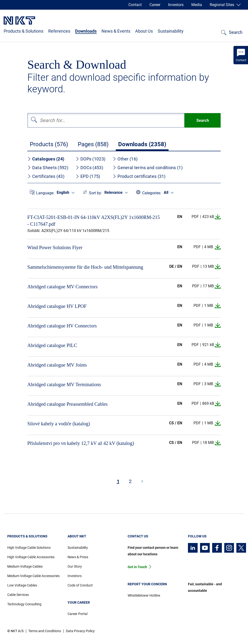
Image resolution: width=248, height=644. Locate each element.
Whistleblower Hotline (144, 595)
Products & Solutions (23, 31)
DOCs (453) (89, 168)
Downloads (86, 31)
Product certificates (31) (139, 176)
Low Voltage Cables (22, 585)
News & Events (116, 31)
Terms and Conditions (45, 631)
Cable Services (18, 595)
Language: (45, 193)
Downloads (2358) (142, 144)
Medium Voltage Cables (25, 566)
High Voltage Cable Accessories (31, 557)
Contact (135, 5)
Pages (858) (93, 144)
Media (197, 5)
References (59, 31)
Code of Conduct (80, 585)
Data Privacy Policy (80, 631)
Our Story (75, 566)
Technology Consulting (24, 604)
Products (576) (49, 144)
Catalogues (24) (46, 159)
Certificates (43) (46, 176)
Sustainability (171, 31)
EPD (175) (88, 176)
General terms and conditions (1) (148, 168)
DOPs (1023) (90, 159)
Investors (176, 5)
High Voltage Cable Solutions (29, 548)
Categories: (152, 193)
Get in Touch (137, 567)
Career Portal (77, 614)
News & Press (78, 557)
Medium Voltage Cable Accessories (33, 576)
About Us (144, 31)
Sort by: (95, 193)
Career (155, 5)
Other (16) (125, 159)
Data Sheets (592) (48, 168)
